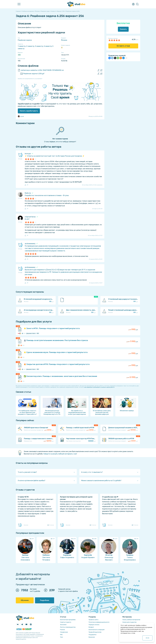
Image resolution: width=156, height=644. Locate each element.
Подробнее (45, 600)
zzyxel (21, 116)
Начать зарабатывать (29, 111)
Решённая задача (25, 40)
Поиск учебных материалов (131, 620)
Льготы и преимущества (68, 627)
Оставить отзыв (123, 46)
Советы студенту (66, 622)
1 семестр (22, 46)
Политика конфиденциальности (99, 622)
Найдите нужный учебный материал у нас (60, 454)
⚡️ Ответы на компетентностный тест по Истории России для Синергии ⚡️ (55, 156)
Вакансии (92, 637)
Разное (62, 630)
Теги (61, 637)
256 (19, 55)
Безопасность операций (97, 630)
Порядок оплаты (94, 625)
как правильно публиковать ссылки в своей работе (99, 387)
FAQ (61, 635)
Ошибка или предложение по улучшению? (30, 79)
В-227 (27, 219)
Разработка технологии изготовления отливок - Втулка (47, 195)
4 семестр (48, 46)
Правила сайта (93, 620)
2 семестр (30, 46)
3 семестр (39, 46)
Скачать (123, 29)
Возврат (91, 627)
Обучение (25, 600)
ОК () (147, 638)
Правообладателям (95, 632)
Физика (64, 40)
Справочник (64, 632)
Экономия (63, 625)
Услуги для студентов (129, 622)
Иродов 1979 (65, 55)
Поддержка (92, 635)
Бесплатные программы (68, 620)
